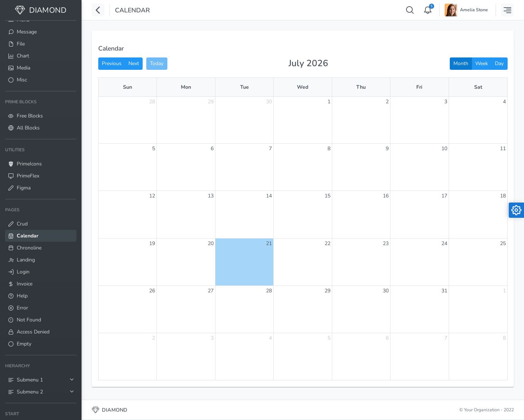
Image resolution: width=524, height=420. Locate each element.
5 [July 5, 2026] (154, 149)
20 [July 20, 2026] (211, 243)
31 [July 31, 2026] (444, 291)
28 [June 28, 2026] (152, 102)
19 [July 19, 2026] (152, 243)
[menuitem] (41, 32)
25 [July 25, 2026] (503, 243)
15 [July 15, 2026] (327, 196)
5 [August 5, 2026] (329, 338)
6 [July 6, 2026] (212, 149)
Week (482, 63)
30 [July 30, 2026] (386, 291)
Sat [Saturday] (478, 87)
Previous (112, 63)
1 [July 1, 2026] (329, 102)
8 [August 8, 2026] (504, 338)
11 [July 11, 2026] (503, 149)
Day (499, 63)
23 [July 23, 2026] (386, 243)
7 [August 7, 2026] (446, 338)
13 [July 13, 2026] (211, 196)
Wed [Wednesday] (303, 87)
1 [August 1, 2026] (504, 291)
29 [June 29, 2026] (211, 102)
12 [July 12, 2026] (152, 196)
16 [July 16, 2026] (386, 196)
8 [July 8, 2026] (329, 149)
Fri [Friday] (419, 87)
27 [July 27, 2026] (211, 291)
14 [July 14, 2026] (269, 196)
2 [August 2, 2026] (154, 338)
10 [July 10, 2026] (444, 149)
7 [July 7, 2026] (270, 149)
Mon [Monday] (186, 87)
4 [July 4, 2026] (504, 102)
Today (157, 63)
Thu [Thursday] (361, 87)
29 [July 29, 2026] (327, 291)
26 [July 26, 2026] (152, 291)
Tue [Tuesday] (245, 87)
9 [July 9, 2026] (387, 149)
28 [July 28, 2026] (269, 291)
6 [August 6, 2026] (387, 338)
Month (461, 63)
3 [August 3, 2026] (212, 338)
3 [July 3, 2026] (446, 102)
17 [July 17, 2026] (444, 196)
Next (134, 63)
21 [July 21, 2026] (269, 243)
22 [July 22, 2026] (327, 243)
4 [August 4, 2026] (270, 338)
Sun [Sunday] (128, 87)
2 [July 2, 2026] (387, 102)
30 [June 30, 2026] (269, 102)
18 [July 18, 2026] (503, 196)
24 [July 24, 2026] (444, 243)
